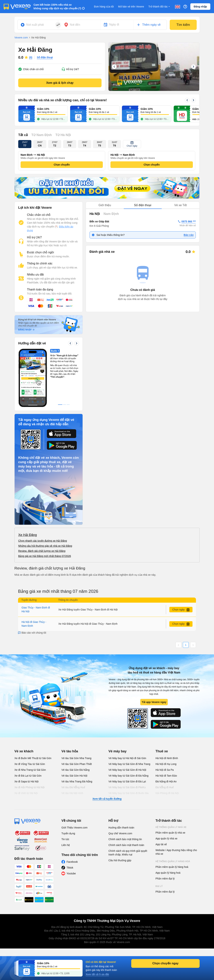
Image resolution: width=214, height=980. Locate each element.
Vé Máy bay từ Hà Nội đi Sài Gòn (127, 758)
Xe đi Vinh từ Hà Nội (26, 793)
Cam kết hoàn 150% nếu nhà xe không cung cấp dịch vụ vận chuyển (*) (57, 7)
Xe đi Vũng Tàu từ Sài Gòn (30, 764)
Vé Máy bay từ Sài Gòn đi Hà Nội (127, 770)
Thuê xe (162, 751)
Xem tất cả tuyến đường (107, 799)
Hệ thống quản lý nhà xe (171, 827)
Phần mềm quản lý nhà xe (170, 833)
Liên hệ (66, 845)
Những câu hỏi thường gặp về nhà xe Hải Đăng (45, 546)
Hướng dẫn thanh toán (121, 828)
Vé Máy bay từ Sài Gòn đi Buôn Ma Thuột (129, 795)
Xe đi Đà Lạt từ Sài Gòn (28, 776)
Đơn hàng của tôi (104, 7)
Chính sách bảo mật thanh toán (126, 845)
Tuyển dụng (68, 833)
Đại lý (159, 886)
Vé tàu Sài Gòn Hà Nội (74, 776)
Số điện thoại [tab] (143, 205)
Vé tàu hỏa (70, 751)
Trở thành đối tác (159, 7)
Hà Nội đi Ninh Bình (167, 758)
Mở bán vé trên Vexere (131, 7)
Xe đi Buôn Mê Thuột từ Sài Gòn (33, 758)
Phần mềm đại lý (165, 879)
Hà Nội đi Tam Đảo (166, 776)
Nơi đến (75, 25)
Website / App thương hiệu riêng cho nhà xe (176, 852)
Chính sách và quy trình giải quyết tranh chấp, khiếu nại (128, 853)
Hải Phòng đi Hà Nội (167, 793)
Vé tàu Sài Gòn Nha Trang (76, 758)
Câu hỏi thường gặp (120, 860)
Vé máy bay (117, 751)
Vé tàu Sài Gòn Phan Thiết (77, 764)
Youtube (71, 873)
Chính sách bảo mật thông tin (125, 839)
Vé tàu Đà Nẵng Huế (73, 787)
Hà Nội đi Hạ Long (166, 764)
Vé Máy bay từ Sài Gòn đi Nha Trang (129, 764)
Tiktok (70, 868)
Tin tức (65, 839)
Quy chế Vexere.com (120, 833)
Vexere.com (21, 38)
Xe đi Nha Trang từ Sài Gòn (30, 770)
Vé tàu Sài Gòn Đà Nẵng (75, 770)
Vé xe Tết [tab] (180, 205)
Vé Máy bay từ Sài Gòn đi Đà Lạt (127, 781)
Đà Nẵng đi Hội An (166, 781)
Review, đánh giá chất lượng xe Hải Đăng (42, 551)
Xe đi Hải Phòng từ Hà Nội (29, 787)
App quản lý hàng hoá (168, 873)
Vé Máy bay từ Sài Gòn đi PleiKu (127, 787)
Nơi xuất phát (35, 25)
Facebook (72, 862)
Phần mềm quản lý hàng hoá (172, 867)
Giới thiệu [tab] (105, 205)
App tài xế (161, 844)
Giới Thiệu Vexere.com (74, 828)
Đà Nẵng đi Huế (165, 787)
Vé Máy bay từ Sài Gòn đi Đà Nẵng (128, 776)
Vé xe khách (24, 751)
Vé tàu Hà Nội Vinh (72, 793)
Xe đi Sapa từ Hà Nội (26, 781)
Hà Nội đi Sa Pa (165, 770)
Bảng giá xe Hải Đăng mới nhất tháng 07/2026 (45, 556)
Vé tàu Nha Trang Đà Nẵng (77, 781)
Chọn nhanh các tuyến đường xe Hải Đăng (43, 541)
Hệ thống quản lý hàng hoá (173, 861)
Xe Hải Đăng (28, 535)
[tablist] (143, 205)
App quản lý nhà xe (166, 838)
